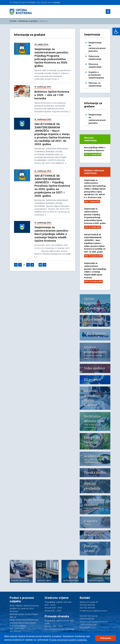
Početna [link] (13, 21)
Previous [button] (14, 571)
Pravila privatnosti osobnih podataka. (68, 640)
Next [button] (106, 571)
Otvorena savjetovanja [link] (95, 66)
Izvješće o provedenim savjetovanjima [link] (96, 75)
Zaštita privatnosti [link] (88, 625)
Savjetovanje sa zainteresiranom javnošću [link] (97, 47)
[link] (116, 32)
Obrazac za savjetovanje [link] (95, 84)
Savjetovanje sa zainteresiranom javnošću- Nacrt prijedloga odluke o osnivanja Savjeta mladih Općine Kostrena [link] (52, 234)
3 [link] (28, 265)
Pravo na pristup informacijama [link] (94, 622)
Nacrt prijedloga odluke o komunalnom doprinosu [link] (95, 149)
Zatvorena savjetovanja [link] (95, 58)
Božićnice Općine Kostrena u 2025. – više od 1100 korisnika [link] (52, 95)
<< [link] (16, 265)
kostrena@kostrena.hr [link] (97, 611)
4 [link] (32, 265)
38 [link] (40, 265)
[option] (21, 571)
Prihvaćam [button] (106, 638)
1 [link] (20, 265)
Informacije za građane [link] (28, 21)
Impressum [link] (85, 627)
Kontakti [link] (57, 2)
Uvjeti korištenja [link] (87, 619)
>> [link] (45, 265)
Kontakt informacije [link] (89, 616)
